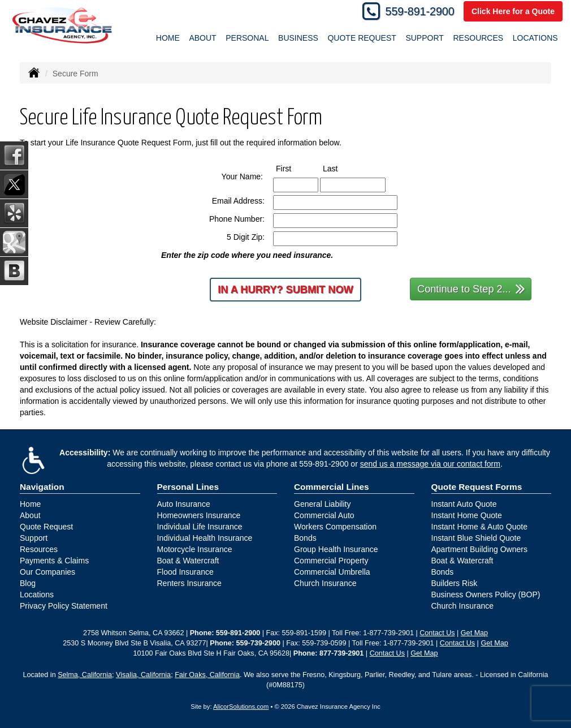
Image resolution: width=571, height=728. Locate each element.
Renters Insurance (189, 583)
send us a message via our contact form (430, 464)
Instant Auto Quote (464, 504)
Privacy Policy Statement (64, 606)
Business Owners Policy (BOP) (486, 595)
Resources (39, 549)
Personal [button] (247, 38)
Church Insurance (325, 583)
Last (341, 168)
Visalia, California (143, 675)
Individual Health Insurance (205, 538)
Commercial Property (331, 561)
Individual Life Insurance (200, 527)
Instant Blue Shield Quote (476, 538)
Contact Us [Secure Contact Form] (437, 633)
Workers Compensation (335, 527)
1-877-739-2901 (388, 633)
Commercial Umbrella (332, 572)
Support (34, 538)
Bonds (305, 538)
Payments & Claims (54, 561)
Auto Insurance (184, 504)
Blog (28, 583)
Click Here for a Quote (513, 11)
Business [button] (298, 38)
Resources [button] (478, 38)
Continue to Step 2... (471, 288)
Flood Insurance (185, 572)
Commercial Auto (324, 515)
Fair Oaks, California (207, 675)
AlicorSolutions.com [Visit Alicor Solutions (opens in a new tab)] (241, 707)
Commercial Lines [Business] (332, 487)
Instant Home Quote (467, 515)
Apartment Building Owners (479, 549)
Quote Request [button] (362, 38)
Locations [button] (535, 38)
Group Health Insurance (336, 549)
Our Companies (47, 572)
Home (168, 38)
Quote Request (46, 527)
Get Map (474, 633)
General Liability (322, 504)
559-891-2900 (420, 11)
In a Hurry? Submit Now (285, 290)
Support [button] (424, 38)
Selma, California (85, 675)
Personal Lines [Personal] (188, 487)
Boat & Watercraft (188, 561)
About (30, 515)
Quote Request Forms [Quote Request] (477, 487)
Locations (37, 595)
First (294, 168)
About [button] (202, 38)
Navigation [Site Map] (42, 487)
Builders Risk (455, 583)
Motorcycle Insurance (195, 549)
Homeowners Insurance (199, 515)
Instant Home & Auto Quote (479, 527)
